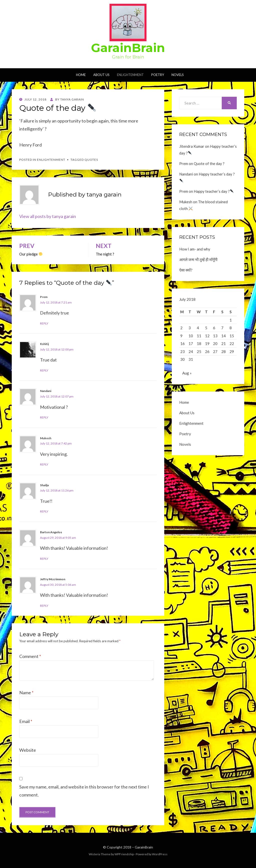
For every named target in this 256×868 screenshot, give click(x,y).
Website (28, 750)
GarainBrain (128, 48)
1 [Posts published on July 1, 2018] (231, 320)
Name (26, 692)
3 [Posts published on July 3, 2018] (190, 328)
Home (81, 75)
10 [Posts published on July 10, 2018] (191, 336)
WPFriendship (124, 854)
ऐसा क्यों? (186, 270)
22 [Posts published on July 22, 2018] (232, 343)
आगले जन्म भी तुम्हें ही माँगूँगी (198, 259)
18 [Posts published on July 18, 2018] (199, 343)
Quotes (91, 160)
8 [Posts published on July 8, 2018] (231, 328)
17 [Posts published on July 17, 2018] (191, 343)
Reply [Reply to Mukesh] (44, 464)
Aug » (187, 374)
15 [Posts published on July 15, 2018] (232, 336)
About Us (101, 75)
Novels (178, 75)
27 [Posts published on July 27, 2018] (215, 351)
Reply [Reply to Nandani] (44, 417)
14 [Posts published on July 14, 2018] (223, 336)
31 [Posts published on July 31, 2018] (191, 359)
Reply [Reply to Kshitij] (44, 370)
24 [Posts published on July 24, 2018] (191, 351)
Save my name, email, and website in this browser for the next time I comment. (84, 791)
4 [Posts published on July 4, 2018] (198, 328)
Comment (30, 656)
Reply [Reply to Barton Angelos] (44, 559)
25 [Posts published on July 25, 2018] (199, 351)
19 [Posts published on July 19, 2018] (207, 343)
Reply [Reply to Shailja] (44, 511)
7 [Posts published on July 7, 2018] (222, 328)
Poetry (158, 75)
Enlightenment (130, 75)
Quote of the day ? (209, 163)
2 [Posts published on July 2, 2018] (181, 328)
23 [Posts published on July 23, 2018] (182, 351)
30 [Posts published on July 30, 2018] (182, 359)
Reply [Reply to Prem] (44, 323)
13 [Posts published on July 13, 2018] (215, 336)
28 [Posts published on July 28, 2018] (223, 351)
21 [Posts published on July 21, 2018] (223, 343)
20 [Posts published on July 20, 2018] (215, 343)
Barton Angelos (51, 532)
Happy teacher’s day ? (214, 191)
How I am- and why (195, 249)
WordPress (160, 854)
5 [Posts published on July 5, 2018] (206, 328)
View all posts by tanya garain (48, 216)
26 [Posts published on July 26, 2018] (207, 351)
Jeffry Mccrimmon (53, 579)
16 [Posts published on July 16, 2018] (182, 343)
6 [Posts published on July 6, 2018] (214, 328)
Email (26, 721)
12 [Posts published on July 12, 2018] (207, 336)
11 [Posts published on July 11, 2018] (199, 336)
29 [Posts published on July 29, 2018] (232, 351)
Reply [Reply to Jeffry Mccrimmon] (44, 606)
